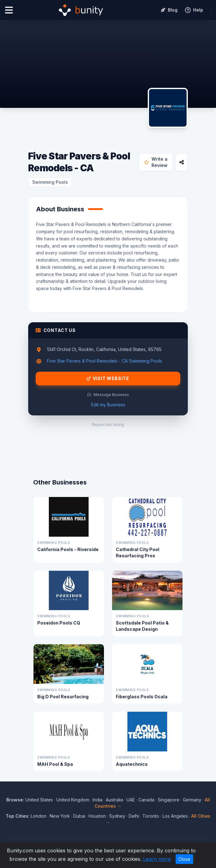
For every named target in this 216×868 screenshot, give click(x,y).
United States (39, 800)
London (39, 816)
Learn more (157, 859)
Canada (146, 800)
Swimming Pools (50, 182)
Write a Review (156, 162)
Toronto (151, 816)
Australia (114, 800)
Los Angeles (175, 816)
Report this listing (108, 425)
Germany (192, 800)
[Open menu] (9, 10)
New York (60, 816)
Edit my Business (108, 405)
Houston (97, 816)
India (98, 800)
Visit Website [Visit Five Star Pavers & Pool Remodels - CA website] (108, 379)
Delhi (134, 816)
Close (184, 859)
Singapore (169, 800)
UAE (131, 800)
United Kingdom (73, 800)
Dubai (79, 816)
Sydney (117, 816)
